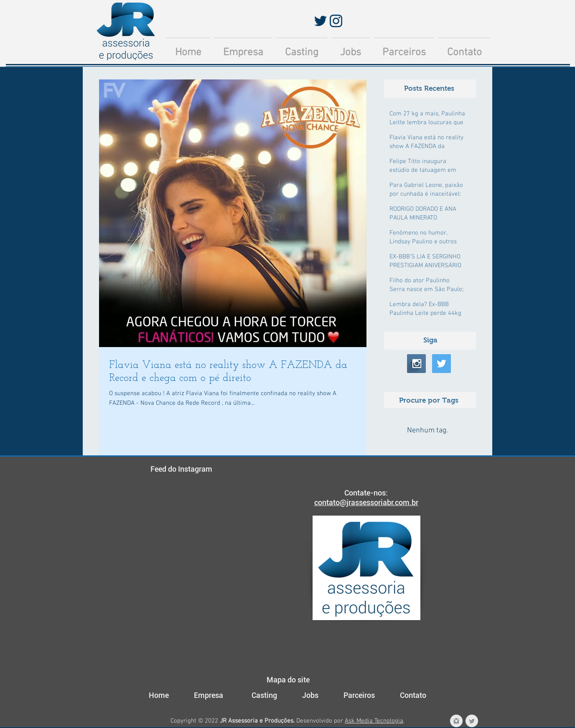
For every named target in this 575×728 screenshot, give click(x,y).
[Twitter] (321, 21)
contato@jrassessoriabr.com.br (366, 502)
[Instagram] (336, 21)
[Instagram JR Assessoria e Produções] (456, 721)
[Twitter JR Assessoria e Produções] (472, 721)
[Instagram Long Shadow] (416, 364)
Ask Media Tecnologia (374, 721)
